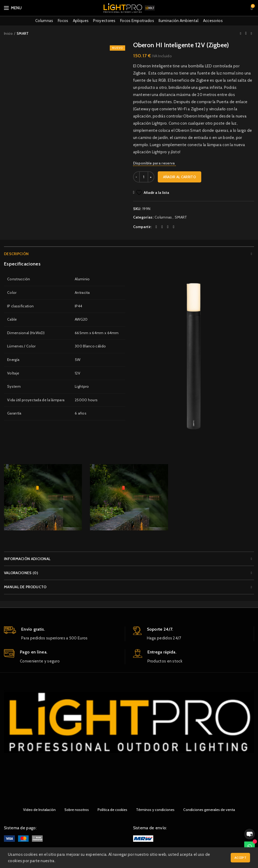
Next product (251, 33)
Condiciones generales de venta (209, 810)
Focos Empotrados (137, 21)
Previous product (240, 33)
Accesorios (213, 21)
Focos (63, 21)
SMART (23, 33)
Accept (240, 858)
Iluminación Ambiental (178, 21)
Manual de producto (25, 587)
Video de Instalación (39, 810)
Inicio (8, 33)
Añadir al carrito (180, 177)
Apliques (81, 21)
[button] (250, 834)
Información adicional (27, 559)
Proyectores (104, 21)
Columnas (44, 21)
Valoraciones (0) (21, 573)
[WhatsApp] (250, 847)
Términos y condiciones (155, 810)
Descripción (16, 254)
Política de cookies (112, 810)
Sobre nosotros (77, 810)
